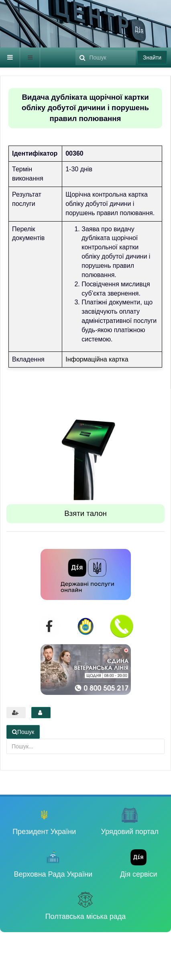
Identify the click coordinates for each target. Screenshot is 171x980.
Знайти (152, 58)
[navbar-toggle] (10, 58)
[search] (106, 58)
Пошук (76, 48)
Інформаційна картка (97, 359)
